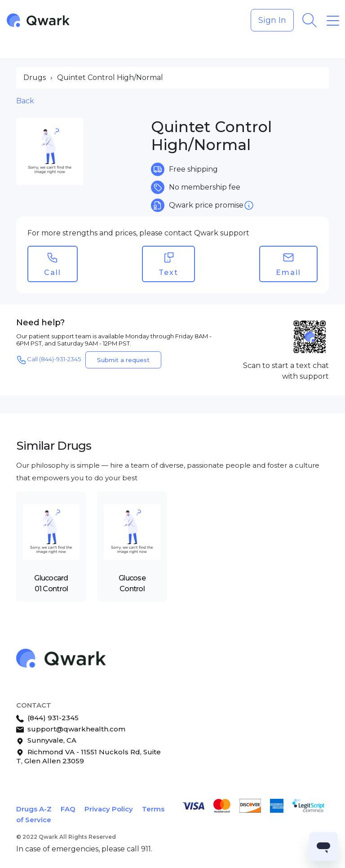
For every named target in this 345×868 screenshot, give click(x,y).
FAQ (68, 809)
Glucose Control (132, 583)
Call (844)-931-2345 (49, 360)
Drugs (35, 77)
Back (25, 101)
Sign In (272, 20)
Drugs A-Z (34, 809)
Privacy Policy (109, 809)
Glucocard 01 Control (51, 583)
